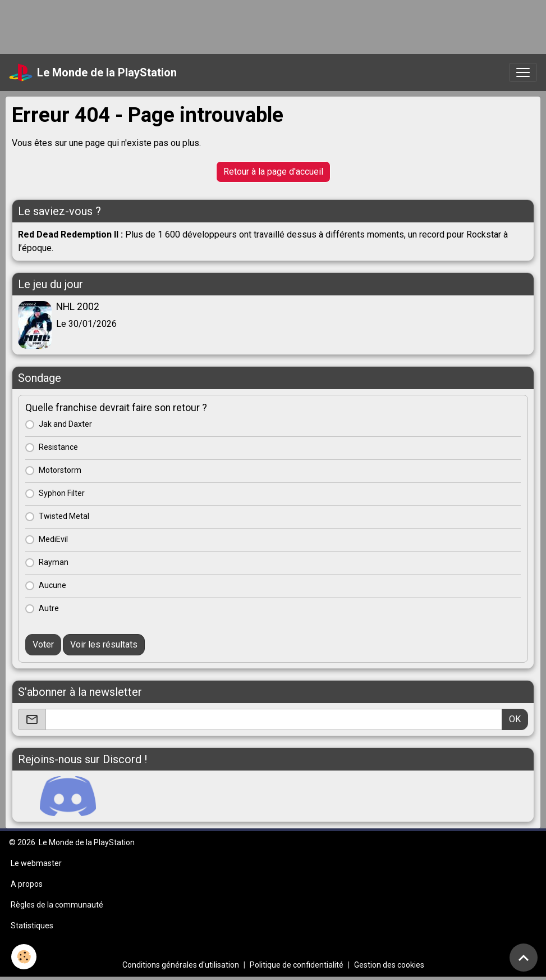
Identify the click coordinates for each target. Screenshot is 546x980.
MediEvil (53, 539)
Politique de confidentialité (297, 965)
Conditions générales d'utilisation (181, 965)
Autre (49, 608)
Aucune (52, 585)
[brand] (93, 72)
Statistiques (32, 926)
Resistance (58, 447)
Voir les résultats (104, 644)
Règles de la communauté (57, 905)
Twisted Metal (64, 516)
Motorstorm (60, 470)
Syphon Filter (62, 493)
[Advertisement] (204, 25)
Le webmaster (36, 863)
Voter (43, 644)
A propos (27, 884)
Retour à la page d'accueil (273, 172)
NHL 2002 (78, 307)
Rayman (54, 562)
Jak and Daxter (65, 424)
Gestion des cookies (389, 965)
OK (515, 719)
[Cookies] (24, 957)
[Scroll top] (524, 958)
